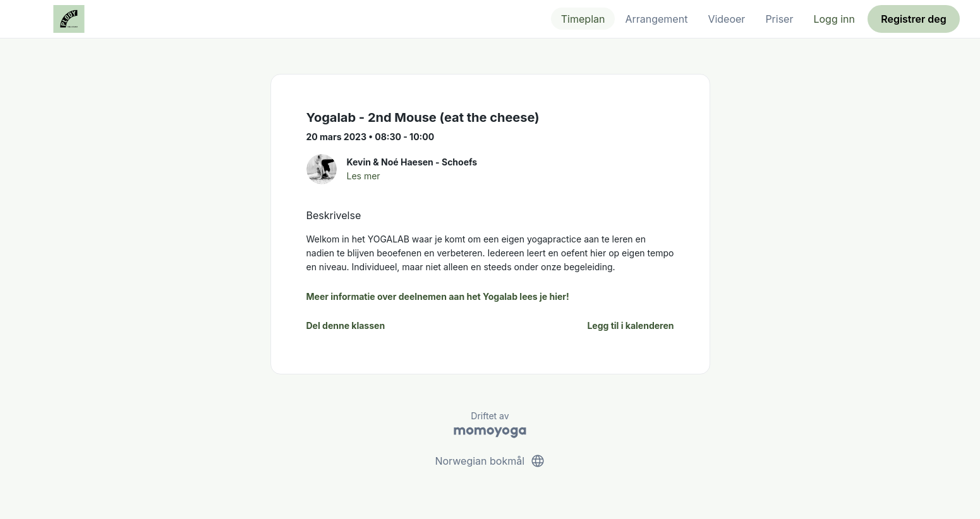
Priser (779, 19)
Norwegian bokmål (490, 461)
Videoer (726, 19)
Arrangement (656, 19)
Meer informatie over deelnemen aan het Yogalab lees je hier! (438, 296)
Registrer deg (914, 19)
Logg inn (834, 19)
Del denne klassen (346, 325)
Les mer (364, 176)
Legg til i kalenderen (630, 325)
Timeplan (583, 19)
